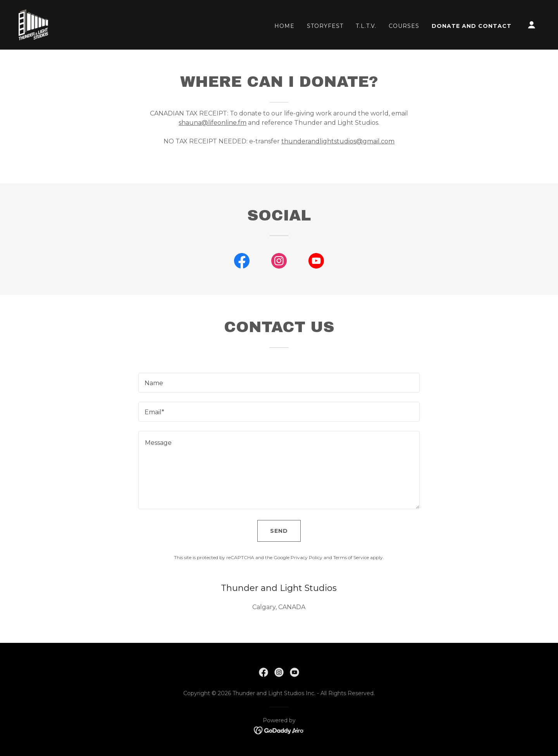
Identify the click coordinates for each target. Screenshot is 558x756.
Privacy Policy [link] (307, 557)
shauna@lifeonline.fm (213, 123)
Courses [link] (404, 26)
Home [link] (284, 26)
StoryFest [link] (325, 26)
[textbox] (279, 383)
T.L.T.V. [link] (366, 26)
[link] (33, 24)
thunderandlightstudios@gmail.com (338, 141)
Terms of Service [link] (351, 557)
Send (279, 531)
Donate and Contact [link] (472, 26)
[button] (532, 25)
